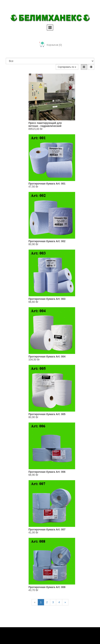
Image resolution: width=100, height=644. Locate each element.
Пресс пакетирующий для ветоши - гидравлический (45, 124)
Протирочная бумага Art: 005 (47, 414)
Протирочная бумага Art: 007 (47, 529)
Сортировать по (67, 67)
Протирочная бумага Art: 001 (47, 184)
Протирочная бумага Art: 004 (47, 357)
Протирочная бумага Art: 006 (47, 472)
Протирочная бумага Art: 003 (47, 299)
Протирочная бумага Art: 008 (47, 587)
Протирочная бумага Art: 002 (47, 241)
